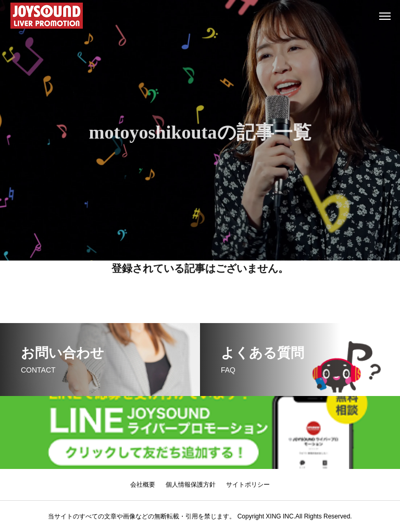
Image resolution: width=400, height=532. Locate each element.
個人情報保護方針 (191, 485)
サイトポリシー (248, 485)
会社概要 (143, 485)
